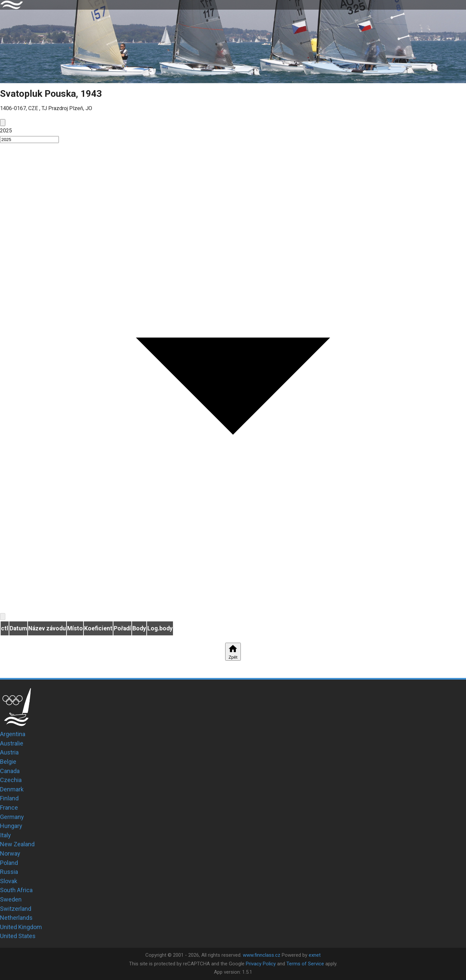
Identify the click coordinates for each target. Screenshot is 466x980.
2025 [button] (6, 131)
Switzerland (16, 909)
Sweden (11, 899)
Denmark (12, 789)
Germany (12, 817)
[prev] (3, 123)
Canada (10, 771)
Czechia (11, 780)
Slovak (9, 881)
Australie (12, 743)
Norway (10, 853)
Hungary (11, 826)
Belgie (8, 762)
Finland (9, 798)
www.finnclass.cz (262, 955)
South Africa (16, 890)
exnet (315, 955)
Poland (9, 863)
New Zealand (17, 844)
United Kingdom (21, 927)
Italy (5, 835)
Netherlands (16, 918)
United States (18, 936)
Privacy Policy (261, 964)
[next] (3, 617)
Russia (9, 872)
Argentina (13, 734)
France (9, 808)
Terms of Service (305, 964)
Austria (9, 752)
